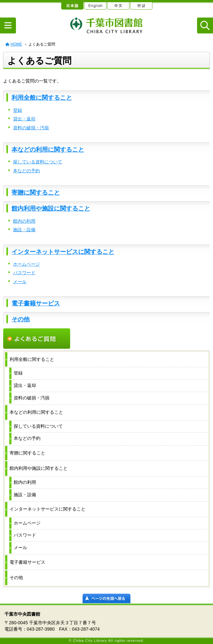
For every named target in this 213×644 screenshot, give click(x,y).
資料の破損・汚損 (31, 128)
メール (20, 282)
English (95, 5)
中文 (118, 5)
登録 (18, 110)
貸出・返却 (24, 119)
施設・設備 (24, 230)
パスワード (24, 273)
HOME (16, 44)
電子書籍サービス (36, 303)
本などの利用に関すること (48, 150)
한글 (141, 5)
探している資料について (38, 162)
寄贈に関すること (36, 193)
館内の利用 (24, 221)
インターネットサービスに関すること (63, 252)
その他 (21, 319)
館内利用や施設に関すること (51, 208)
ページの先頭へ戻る (106, 598)
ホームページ (26, 264)
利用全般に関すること (42, 98)
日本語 (72, 5)
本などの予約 (26, 171)
